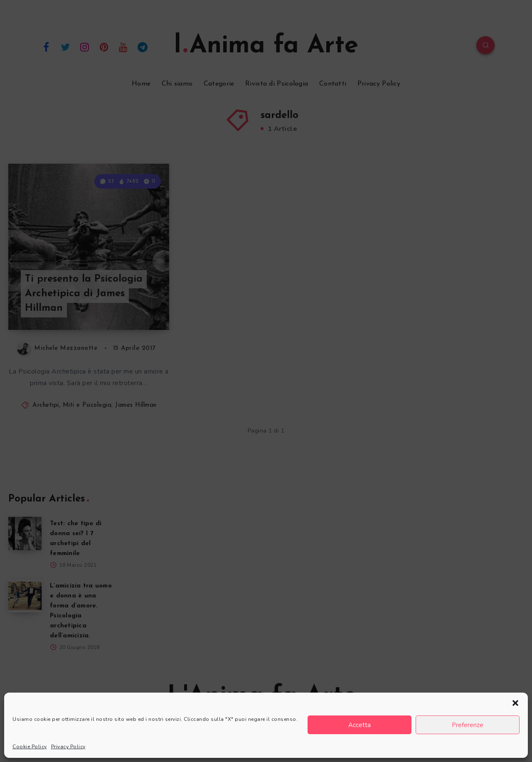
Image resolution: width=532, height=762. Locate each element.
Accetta (360, 725)
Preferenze (468, 725)
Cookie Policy (30, 747)
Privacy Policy (68, 747)
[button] (515, 703)
